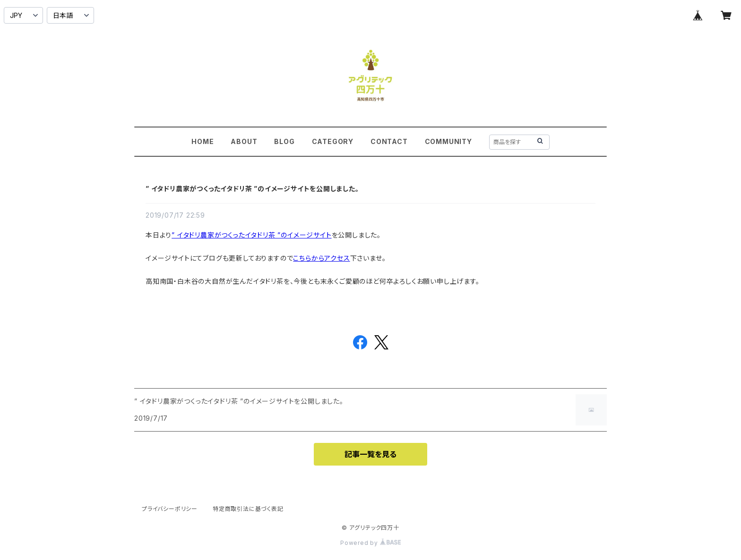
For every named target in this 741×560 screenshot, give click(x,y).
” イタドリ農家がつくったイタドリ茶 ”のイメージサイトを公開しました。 (252, 189)
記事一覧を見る (370, 454)
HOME (202, 141)
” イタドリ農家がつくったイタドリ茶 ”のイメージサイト (251, 235)
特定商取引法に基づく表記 (248, 509)
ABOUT (244, 141)
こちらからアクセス (321, 258)
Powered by (370, 543)
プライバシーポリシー (170, 509)
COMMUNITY (448, 141)
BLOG (284, 141)
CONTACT (389, 141)
